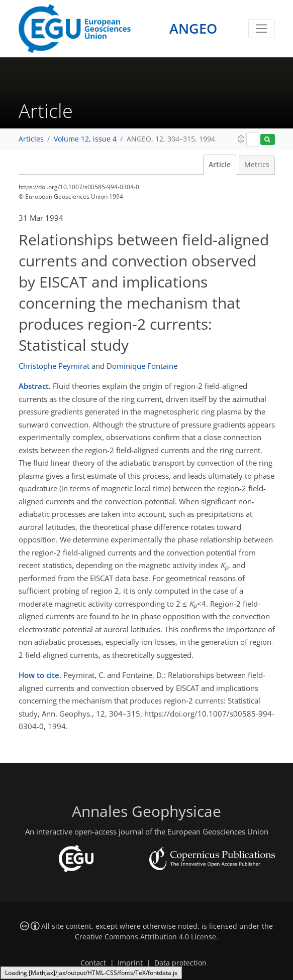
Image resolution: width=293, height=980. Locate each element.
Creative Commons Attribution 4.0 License (145, 937)
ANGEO (193, 28)
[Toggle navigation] (262, 29)
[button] (241, 139)
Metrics (257, 165)
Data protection (180, 963)
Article (220, 165)
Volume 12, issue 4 (85, 139)
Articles (31, 139)
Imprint (130, 963)
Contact (93, 963)
